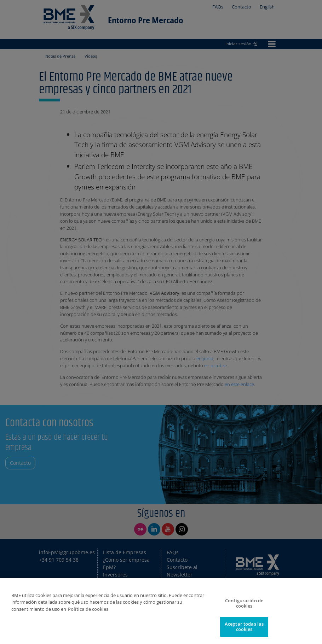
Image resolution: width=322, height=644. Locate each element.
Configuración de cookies (244, 603)
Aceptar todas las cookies (244, 627)
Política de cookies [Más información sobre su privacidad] (88, 609)
